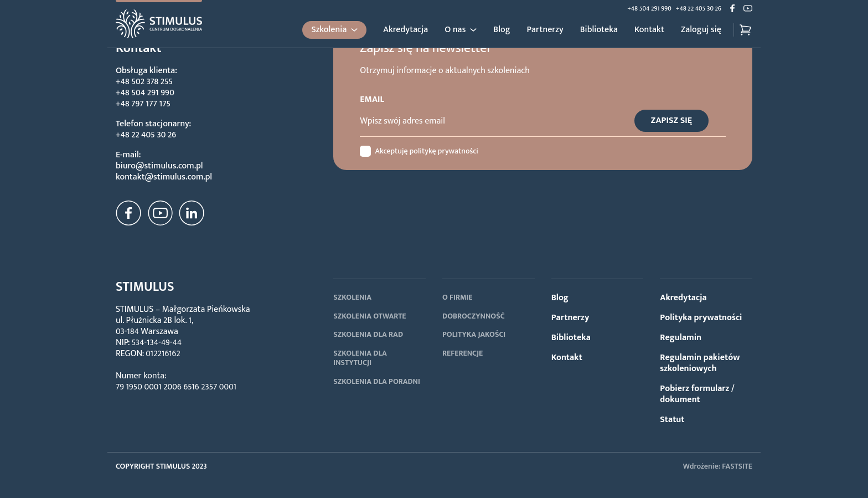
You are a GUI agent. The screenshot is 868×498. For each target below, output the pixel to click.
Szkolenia (329, 30)
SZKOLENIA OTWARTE (370, 316)
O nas (455, 30)
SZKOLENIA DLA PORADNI (377, 381)
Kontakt (649, 30)
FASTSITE (737, 466)
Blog (502, 30)
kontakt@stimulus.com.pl (164, 177)
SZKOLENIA (352, 297)
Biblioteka (599, 30)
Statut (672, 420)
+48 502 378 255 (144, 82)
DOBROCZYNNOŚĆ (474, 316)
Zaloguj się (701, 30)
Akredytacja (405, 30)
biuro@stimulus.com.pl (159, 166)
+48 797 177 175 (143, 104)
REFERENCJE (463, 353)
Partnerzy (545, 30)
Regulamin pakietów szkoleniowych (700, 363)
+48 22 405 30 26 (699, 8)
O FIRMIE (458, 297)
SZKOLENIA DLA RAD (368, 334)
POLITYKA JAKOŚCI (474, 334)
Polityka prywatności (701, 318)
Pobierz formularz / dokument (697, 394)
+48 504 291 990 (649, 8)
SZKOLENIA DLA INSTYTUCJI (360, 358)
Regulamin (681, 338)
